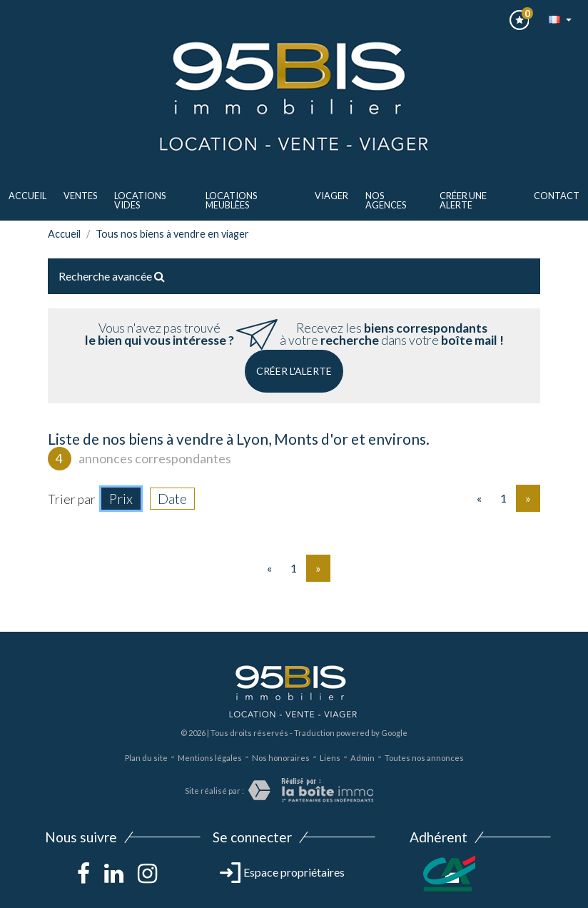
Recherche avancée (112, 276)
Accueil (27, 196)
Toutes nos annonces (424, 758)
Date (172, 499)
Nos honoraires (281, 758)
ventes (80, 196)
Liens (330, 758)
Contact (557, 196)
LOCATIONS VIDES (140, 200)
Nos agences (386, 200)
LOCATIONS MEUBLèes (231, 200)
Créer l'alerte (294, 371)
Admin (363, 758)
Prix (121, 499)
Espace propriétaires (282, 872)
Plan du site (146, 758)
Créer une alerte (463, 200)
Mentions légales (210, 758)
